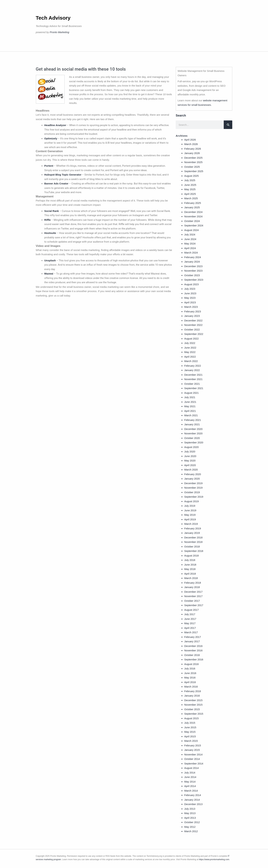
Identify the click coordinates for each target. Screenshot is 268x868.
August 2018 (191, 556)
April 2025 (190, 194)
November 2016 (193, 650)
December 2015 (193, 700)
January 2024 (192, 262)
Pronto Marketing (59, 32)
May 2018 (190, 569)
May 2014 (190, 782)
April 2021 (190, 411)
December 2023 (193, 266)
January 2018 (192, 587)
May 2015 (190, 732)
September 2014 (194, 764)
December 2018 (193, 537)
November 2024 (193, 216)
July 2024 (190, 234)
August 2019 (191, 501)
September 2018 (194, 551)
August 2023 (191, 284)
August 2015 (191, 718)
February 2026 (193, 149)
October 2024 (192, 221)
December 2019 (193, 483)
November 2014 (193, 754)
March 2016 (191, 687)
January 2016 (192, 696)
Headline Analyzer (55, 125)
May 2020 (190, 461)
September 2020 (194, 442)
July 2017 (190, 614)
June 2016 (190, 673)
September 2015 (194, 714)
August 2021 (191, 393)
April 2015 (190, 736)
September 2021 (194, 388)
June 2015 (190, 727)
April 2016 (190, 682)
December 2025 (193, 158)
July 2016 (190, 668)
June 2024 (190, 239)
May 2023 (190, 298)
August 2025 (191, 176)
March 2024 (191, 253)
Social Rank (52, 211)
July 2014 (190, 773)
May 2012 (190, 827)
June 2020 (190, 456)
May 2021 (190, 406)
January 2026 (192, 153)
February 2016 (193, 691)
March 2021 (191, 415)
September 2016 (194, 659)
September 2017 (194, 605)
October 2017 (192, 601)
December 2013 (193, 804)
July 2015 (190, 723)
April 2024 (190, 248)
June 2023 (190, 293)
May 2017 (190, 623)
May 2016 (190, 678)
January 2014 (192, 800)
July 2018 (190, 560)
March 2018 (191, 578)
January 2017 (192, 641)
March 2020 (191, 470)
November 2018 (193, 542)
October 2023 (192, 275)
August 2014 (191, 768)
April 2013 (190, 818)
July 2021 (190, 397)
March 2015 (191, 741)
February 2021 (193, 420)
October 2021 (192, 384)
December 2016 (193, 646)
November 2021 (193, 379)
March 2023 (191, 307)
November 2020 (193, 433)
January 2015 (192, 750)
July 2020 (190, 451)
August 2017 (191, 610)
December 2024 (193, 212)
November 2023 (193, 271)
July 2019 (190, 506)
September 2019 (194, 497)
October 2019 (192, 492)
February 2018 (193, 583)
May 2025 (190, 189)
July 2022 (190, 343)
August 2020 (191, 447)
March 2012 (191, 831)
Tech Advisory (53, 18)
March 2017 (191, 632)
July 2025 (190, 180)
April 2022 (190, 357)
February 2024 (193, 257)
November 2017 (193, 596)
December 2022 (193, 320)
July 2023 (190, 289)
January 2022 (192, 370)
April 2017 (190, 628)
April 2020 (190, 465)
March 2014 (191, 791)
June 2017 (190, 619)
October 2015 (192, 709)
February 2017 (193, 637)
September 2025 (194, 171)
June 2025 (190, 185)
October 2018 (192, 547)
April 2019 (190, 519)
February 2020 (193, 474)
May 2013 (190, 813)
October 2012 (192, 822)
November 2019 (193, 488)
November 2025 (193, 162)
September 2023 (194, 280)
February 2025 (193, 203)
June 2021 (190, 402)
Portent (49, 166)
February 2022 (193, 366)
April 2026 (190, 140)
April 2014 (190, 786)
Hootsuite (50, 233)
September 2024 (194, 225)
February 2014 (193, 795)
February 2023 (193, 311)
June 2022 (190, 348)
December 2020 (193, 429)
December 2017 (193, 592)
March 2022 (191, 361)
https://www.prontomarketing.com (214, 859)
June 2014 (190, 777)
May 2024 (190, 244)
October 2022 (192, 330)
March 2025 (191, 198)
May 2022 (190, 352)
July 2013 (190, 809)
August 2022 (191, 339)
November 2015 (193, 705)
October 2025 (192, 167)
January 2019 (192, 533)
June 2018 (190, 565)
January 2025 (192, 207)
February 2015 (193, 745)
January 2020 (192, 479)
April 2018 (190, 574)
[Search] (228, 125)
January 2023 (192, 316)
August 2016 (191, 664)
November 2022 (193, 325)
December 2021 (193, 375)
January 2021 (192, 424)
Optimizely (51, 138)
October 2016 (192, 655)
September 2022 (194, 334)
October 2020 (192, 438)
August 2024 (191, 230)
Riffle (48, 220)
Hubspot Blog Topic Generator (63, 175)
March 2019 (191, 524)
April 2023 (190, 302)
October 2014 (192, 759)
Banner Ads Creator (56, 183)
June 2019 (190, 510)
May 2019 (190, 515)
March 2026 (191, 144)
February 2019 (193, 528)
